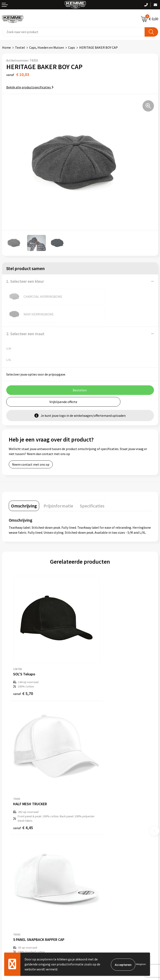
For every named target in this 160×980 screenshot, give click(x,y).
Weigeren (141, 964)
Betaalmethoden (14, 875)
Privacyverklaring (94, 882)
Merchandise (91, 836)
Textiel (20, 47)
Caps (72, 47)
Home (6, 47)
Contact (8, 869)
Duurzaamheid (92, 824)
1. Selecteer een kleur (25, 281)
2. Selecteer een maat (25, 316)
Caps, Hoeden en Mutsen (47, 47)
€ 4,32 (23, 763)
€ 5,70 (23, 651)
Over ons (88, 805)
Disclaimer (90, 888)
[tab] (24, 488)
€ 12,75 (95, 759)
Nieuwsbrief (91, 811)
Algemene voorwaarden (99, 869)
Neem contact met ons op (31, 447)
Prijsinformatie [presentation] (58, 488)
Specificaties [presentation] (92, 488)
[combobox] (73, 32)
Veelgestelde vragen (97, 817)
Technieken (90, 830)
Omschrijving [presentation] (24, 488)
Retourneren (11, 882)
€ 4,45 (94, 656)
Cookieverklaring (94, 875)
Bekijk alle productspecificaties (30, 87)
